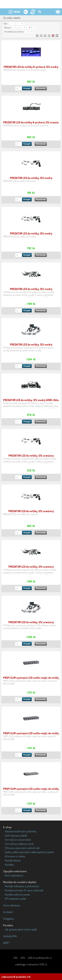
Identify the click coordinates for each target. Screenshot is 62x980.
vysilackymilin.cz (44, 958)
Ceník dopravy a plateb (16, 836)
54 (29, 31)
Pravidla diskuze (13, 860)
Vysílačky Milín (10, 936)
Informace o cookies (15, 856)
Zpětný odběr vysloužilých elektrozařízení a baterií (29, 852)
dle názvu (18, 27)
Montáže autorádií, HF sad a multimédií (24, 890)
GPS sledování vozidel (15, 899)
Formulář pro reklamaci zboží (19, 844)
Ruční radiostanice (14, 875)
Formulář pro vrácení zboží (18, 840)
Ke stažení (8, 912)
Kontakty (9, 865)
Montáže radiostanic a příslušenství (22, 886)
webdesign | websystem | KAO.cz (31, 964)
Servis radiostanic (12, 905)
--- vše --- (15, 23)
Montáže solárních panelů (17, 895)
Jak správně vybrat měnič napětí (21, 929)
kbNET (6, 943)
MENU (17, 12)
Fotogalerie (8, 919)
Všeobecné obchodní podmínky (21, 831)
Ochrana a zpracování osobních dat (22, 848)
